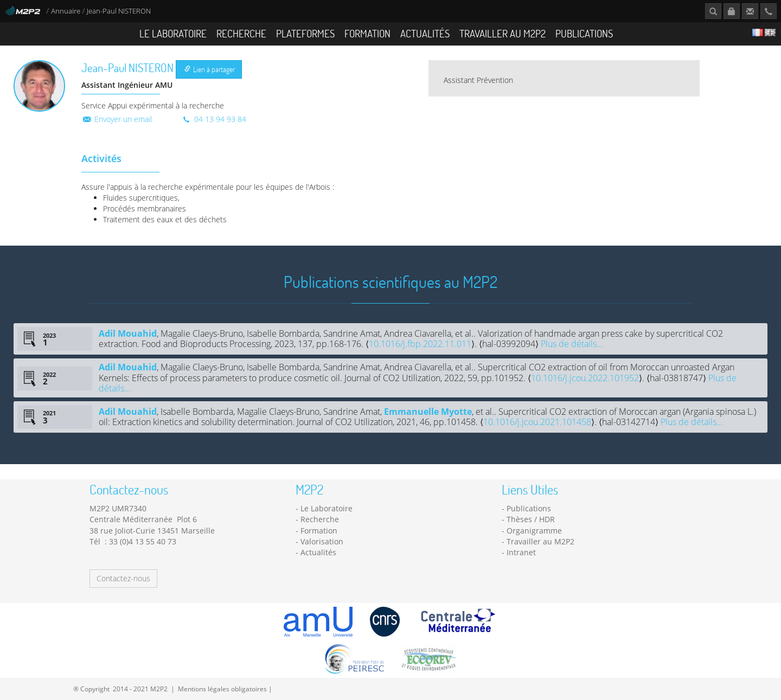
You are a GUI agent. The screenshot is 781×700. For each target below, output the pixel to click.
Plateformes (305, 33)
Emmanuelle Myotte (428, 412)
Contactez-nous (123, 578)
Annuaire (66, 11)
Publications (584, 33)
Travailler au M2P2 (502, 33)
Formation (367, 33)
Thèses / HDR (531, 519)
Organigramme (534, 531)
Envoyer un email (117, 119)
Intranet (521, 552)
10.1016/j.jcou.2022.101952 (585, 378)
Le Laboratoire (173, 33)
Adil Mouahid (128, 333)
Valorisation (322, 541)
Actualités (425, 33)
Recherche (241, 33)
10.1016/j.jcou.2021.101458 (537, 422)
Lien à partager (210, 69)
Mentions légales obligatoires (222, 689)
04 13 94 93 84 (214, 119)
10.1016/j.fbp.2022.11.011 (420, 344)
